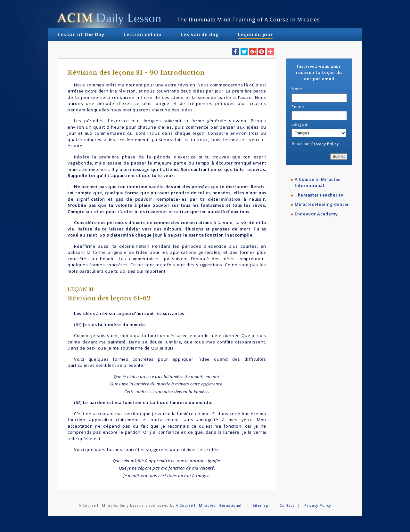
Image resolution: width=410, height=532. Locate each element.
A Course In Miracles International (317, 182)
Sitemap (261, 505)
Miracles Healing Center (322, 204)
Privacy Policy (325, 144)
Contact (287, 505)
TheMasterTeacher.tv (319, 195)
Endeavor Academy (316, 214)
